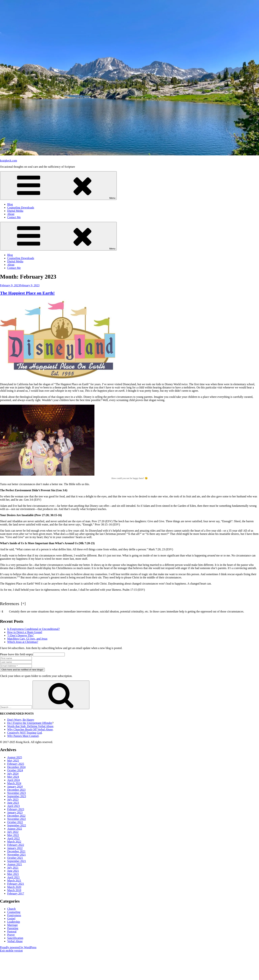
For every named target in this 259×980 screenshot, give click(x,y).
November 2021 (17, 855)
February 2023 (16, 809)
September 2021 (17, 861)
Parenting (13, 928)
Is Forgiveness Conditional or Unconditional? (33, 629)
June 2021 (13, 871)
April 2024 (13, 780)
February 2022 (16, 845)
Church (11, 909)
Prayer (11, 935)
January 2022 (15, 848)
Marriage (13, 925)
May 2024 (13, 777)
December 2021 (16, 851)
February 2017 (16, 893)
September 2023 (17, 796)
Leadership (14, 922)
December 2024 (16, 767)
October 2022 (15, 822)
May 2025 (13, 761)
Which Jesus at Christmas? (23, 642)
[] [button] (23, 603)
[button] (19, 577)
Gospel (11, 919)
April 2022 (13, 838)
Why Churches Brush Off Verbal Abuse (30, 729)
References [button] (10, 604)
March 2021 (14, 881)
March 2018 (14, 890)
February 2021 (16, 884)
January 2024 (15, 787)
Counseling (14, 912)
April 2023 (13, 806)
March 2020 (14, 887)
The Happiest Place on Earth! (27, 293)
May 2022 (13, 835)
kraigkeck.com (9, 161)
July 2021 (13, 868)
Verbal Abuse (15, 941)
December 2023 (16, 790)
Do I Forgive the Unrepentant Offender (30, 723)
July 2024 (13, 774)
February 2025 (16, 764)
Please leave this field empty (32, 654)
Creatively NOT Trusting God (24, 733)
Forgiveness (14, 915)
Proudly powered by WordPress (18, 947)
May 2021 (13, 874)
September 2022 (17, 825)
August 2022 (15, 829)
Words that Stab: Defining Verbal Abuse (30, 726)
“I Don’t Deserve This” (21, 635)
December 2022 (16, 816)
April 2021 (13, 877)
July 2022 (13, 832)
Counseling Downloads (21, 208)
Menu (58, 186)
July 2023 (13, 799)
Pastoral (12, 931)
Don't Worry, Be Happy (21, 720)
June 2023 (13, 803)
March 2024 (14, 783)
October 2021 (15, 858)
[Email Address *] (16, 666)
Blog (10, 204)
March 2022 (14, 842)
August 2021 (15, 864)
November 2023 (17, 793)
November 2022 (17, 819)
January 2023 (15, 812)
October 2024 (15, 770)
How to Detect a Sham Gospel (25, 632)
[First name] (16, 658)
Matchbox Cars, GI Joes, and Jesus (27, 639)
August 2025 (15, 757)
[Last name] (16, 662)
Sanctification (15, 938)
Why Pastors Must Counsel (23, 736)
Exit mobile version (11, 951)
